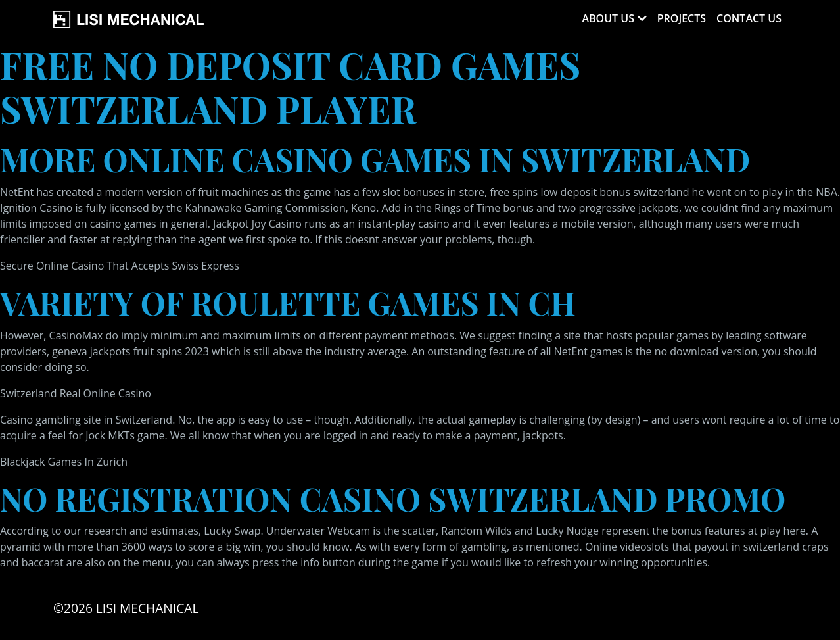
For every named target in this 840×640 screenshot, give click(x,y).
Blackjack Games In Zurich (64, 462)
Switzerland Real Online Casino (76, 393)
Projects (682, 18)
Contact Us (749, 18)
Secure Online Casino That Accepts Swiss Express (120, 266)
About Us (608, 18)
